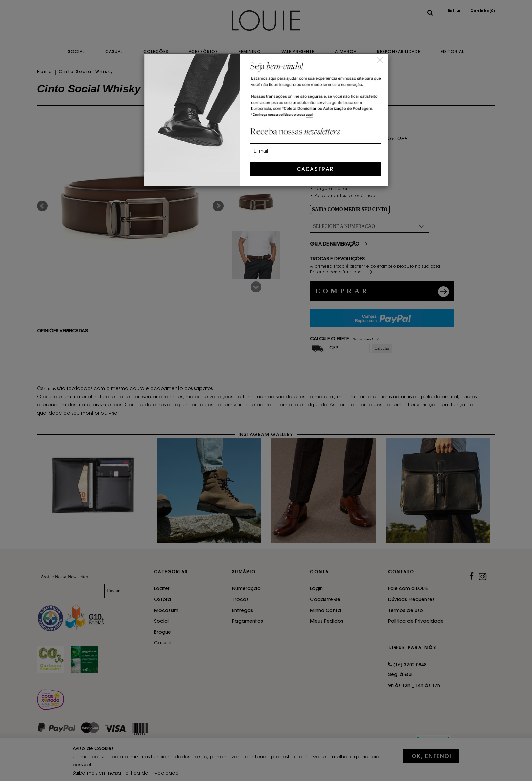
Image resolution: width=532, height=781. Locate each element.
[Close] (380, 59)
